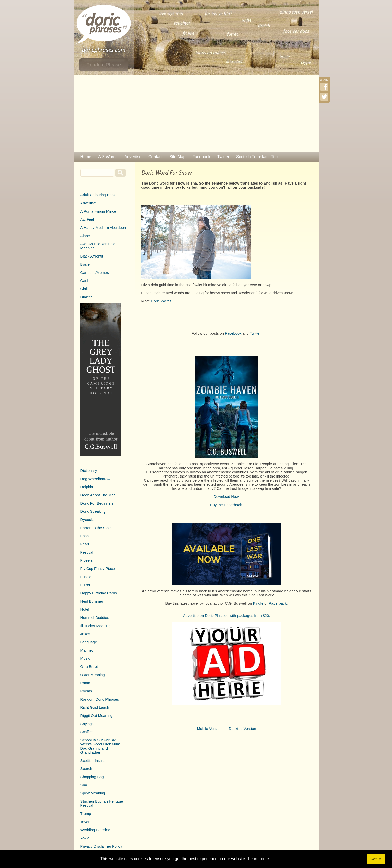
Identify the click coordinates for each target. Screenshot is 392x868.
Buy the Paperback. (227, 505)
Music (85, 658)
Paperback (278, 603)
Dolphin (87, 487)
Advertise (133, 157)
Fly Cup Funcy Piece (98, 569)
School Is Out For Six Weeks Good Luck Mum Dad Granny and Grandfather (100, 746)
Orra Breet (89, 667)
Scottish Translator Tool (257, 157)
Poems (86, 691)
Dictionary (89, 471)
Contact (155, 157)
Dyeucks (88, 520)
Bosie (85, 264)
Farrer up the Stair (96, 528)
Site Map (177, 157)
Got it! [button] (376, 859)
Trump (86, 814)
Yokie (85, 838)
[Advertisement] (196, 113)
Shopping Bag (92, 777)
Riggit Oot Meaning (96, 716)
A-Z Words (108, 157)
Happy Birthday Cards (99, 593)
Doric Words (161, 301)
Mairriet (87, 650)
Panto (85, 683)
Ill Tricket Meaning (96, 626)
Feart (85, 544)
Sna (84, 785)
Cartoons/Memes (95, 273)
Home (86, 157)
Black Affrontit (92, 256)
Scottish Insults (93, 761)
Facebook (201, 157)
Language (89, 642)
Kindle (258, 603)
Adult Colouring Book (98, 195)
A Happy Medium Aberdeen (103, 228)
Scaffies (87, 732)
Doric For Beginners (97, 503)
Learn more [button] (259, 859)
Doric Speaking (93, 511)
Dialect (86, 297)
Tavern (86, 822)
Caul (84, 281)
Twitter (223, 157)
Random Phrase (104, 65)
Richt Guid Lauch (95, 707)
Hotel (85, 609)
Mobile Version (209, 729)
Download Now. (227, 497)
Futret (85, 585)
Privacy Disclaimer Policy (101, 846)
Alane (85, 236)
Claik (85, 289)
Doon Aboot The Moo (98, 495)
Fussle (86, 577)
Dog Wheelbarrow (95, 479)
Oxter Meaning (93, 675)
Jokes (85, 634)
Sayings (87, 724)
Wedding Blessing (95, 830)
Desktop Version (242, 729)
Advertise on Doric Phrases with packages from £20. (227, 616)
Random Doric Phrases (100, 699)
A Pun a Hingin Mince (98, 211)
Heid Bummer (92, 601)
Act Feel (87, 219)
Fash (85, 536)
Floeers (87, 560)
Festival (87, 552)
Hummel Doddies (95, 618)
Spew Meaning (93, 793)
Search (86, 769)
